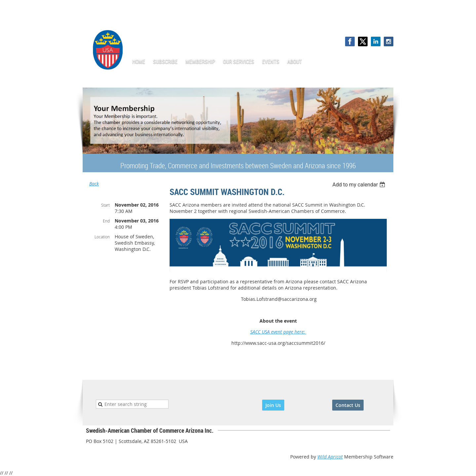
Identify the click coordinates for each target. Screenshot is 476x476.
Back (94, 184)
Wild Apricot (330, 457)
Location (102, 237)
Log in (387, 23)
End (106, 221)
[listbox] (359, 185)
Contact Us (348, 405)
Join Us (273, 405)
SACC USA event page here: (278, 332)
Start (105, 205)
